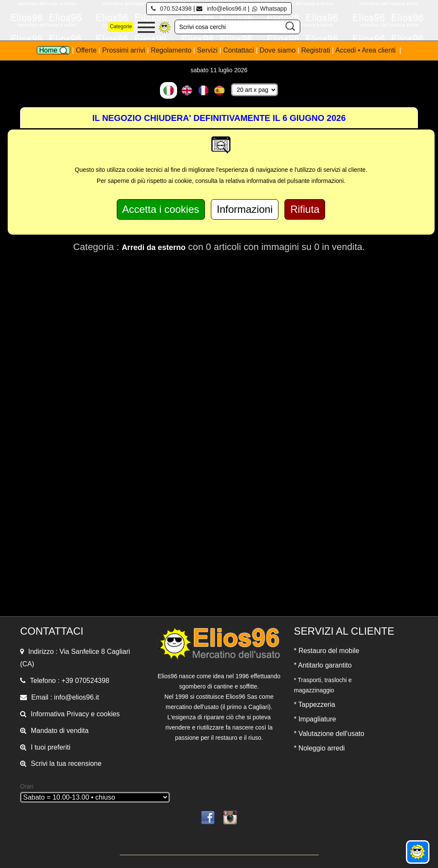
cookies (108, 714)
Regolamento (172, 50)
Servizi (208, 50)
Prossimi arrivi (124, 50)
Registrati (316, 50)
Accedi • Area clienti (366, 50)
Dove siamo (278, 50)
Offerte (87, 50)
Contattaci (240, 50)
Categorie (121, 26)
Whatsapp (269, 9)
